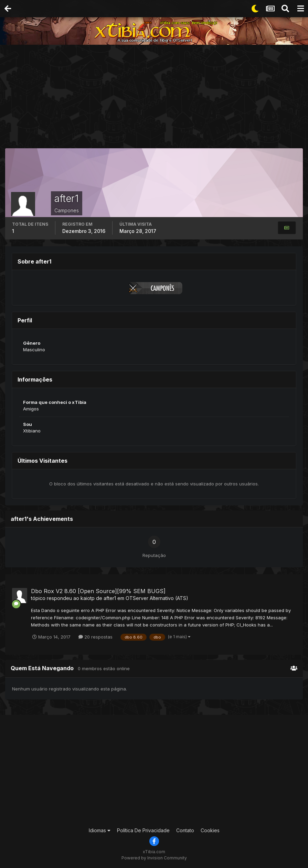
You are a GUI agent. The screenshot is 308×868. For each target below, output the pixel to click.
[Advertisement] (157, 98)
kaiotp (88, 598)
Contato (185, 830)
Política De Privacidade (143, 830)
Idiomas (100, 830)
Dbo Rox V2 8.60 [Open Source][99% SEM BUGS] (98, 591)
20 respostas (95, 637)
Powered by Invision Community (154, 858)
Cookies (210, 830)
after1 (110, 598)
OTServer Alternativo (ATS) (157, 598)
